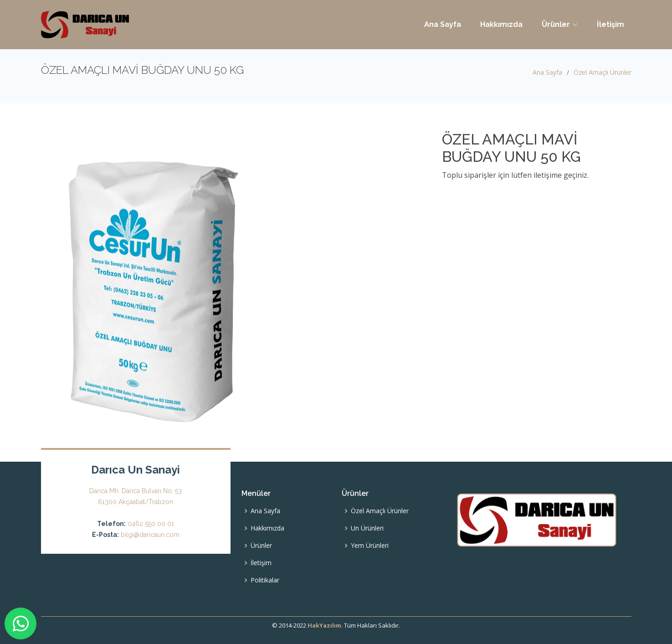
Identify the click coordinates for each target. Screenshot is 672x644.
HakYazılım (324, 625)
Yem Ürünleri (370, 546)
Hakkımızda (501, 24)
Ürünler (261, 546)
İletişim (610, 24)
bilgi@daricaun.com (150, 535)
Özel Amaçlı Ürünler (603, 72)
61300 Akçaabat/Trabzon (136, 502)
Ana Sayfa (443, 24)
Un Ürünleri (367, 528)
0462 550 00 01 (151, 524)
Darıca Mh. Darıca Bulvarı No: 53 (136, 491)
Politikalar (265, 580)
